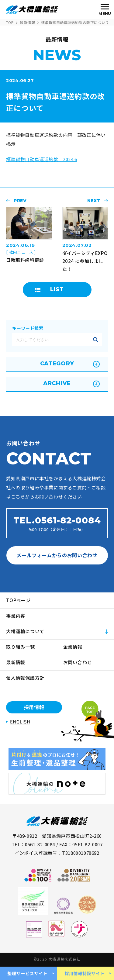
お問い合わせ (78, 662)
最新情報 (27, 22)
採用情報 (34, 707)
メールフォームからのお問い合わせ (57, 555)
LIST (57, 289)
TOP (10, 22)
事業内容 (16, 616)
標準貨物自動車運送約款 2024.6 (42, 159)
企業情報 (73, 647)
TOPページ (18, 600)
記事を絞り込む (95, 340)
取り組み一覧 (21, 647)
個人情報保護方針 (25, 678)
